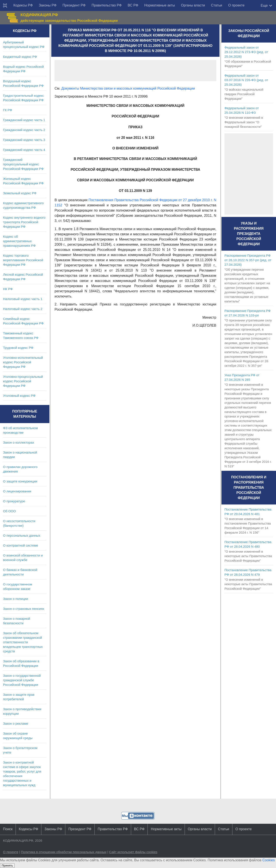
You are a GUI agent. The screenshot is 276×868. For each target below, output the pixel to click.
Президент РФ (74, 5)
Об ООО (9, 511)
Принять (7, 866)
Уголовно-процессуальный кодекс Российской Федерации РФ (23, 381)
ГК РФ (8, 110)
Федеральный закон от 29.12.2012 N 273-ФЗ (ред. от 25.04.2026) (246, 52)
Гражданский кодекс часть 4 (24, 150)
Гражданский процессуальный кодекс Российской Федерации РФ (23, 164)
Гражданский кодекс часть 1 (24, 120)
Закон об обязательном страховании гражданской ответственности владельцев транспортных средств (23, 642)
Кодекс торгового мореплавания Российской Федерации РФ (23, 260)
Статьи (216, 5)
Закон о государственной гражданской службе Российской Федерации (22, 680)
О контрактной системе (21, 545)
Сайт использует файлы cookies (133, 852)
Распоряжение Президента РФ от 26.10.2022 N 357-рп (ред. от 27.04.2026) (248, 260)
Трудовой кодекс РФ (18, 348)
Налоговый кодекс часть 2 (23, 309)
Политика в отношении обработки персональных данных (64, 852)
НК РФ (8, 289)
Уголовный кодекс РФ (19, 396)
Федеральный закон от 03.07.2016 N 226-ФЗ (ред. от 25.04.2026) (246, 80)
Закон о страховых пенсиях (24, 609)
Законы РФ (48, 5)
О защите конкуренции (20, 481)
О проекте (236, 5)
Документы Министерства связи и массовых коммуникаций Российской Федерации (128, 88)
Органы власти (193, 5)
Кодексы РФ (23, 5)
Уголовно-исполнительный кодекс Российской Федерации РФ (23, 362)
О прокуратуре (14, 501)
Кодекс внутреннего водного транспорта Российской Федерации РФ (24, 222)
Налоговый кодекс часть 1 (23, 299)
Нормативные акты (160, 5)
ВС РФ (133, 5)
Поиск (8, 829)
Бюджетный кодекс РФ (20, 57)
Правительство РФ (107, 5)
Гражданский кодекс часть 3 (24, 140)
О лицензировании (17, 491)
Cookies (269, 860)
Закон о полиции (16, 599)
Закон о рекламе (16, 723)
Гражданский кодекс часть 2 (24, 130)
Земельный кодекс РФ (20, 193)
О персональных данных (22, 535)
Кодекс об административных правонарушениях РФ (19, 241)
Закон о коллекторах (19, 442)
